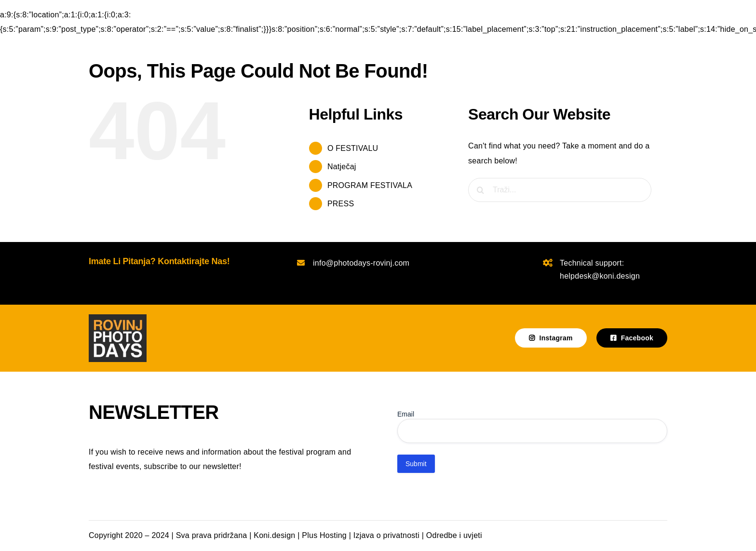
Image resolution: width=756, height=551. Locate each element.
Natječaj (342, 167)
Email (406, 414)
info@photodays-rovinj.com (361, 263)
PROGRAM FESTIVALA (370, 185)
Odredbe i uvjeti (454, 535)
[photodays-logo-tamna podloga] (118, 318)
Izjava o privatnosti (386, 535)
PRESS (341, 204)
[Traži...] (560, 190)
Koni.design (274, 535)
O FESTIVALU (353, 148)
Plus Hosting (324, 535)
